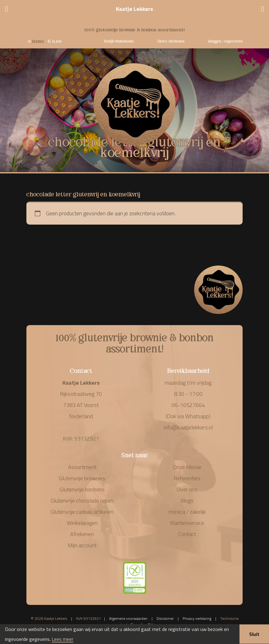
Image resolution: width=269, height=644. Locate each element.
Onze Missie (187, 467)
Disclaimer (165, 618)
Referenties (187, 478)
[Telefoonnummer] (263, 9)
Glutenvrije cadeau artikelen (82, 512)
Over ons (187, 489)
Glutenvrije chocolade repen (82, 501)
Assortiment (82, 467)
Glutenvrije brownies (82, 478)
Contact (187, 534)
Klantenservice (187, 523)
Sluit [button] (254, 634)
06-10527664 (188, 405)
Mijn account (82, 545)
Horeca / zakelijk (187, 512)
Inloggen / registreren (225, 41)
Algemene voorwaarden (128, 618)
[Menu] (6, 9)
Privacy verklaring (197, 618)
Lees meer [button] (63, 639)
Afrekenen (82, 534)
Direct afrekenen (171, 41)
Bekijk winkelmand (119, 41)
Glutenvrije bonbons (82, 489)
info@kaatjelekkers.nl (188, 427)
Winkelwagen (82, 523)
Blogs (187, 501)
